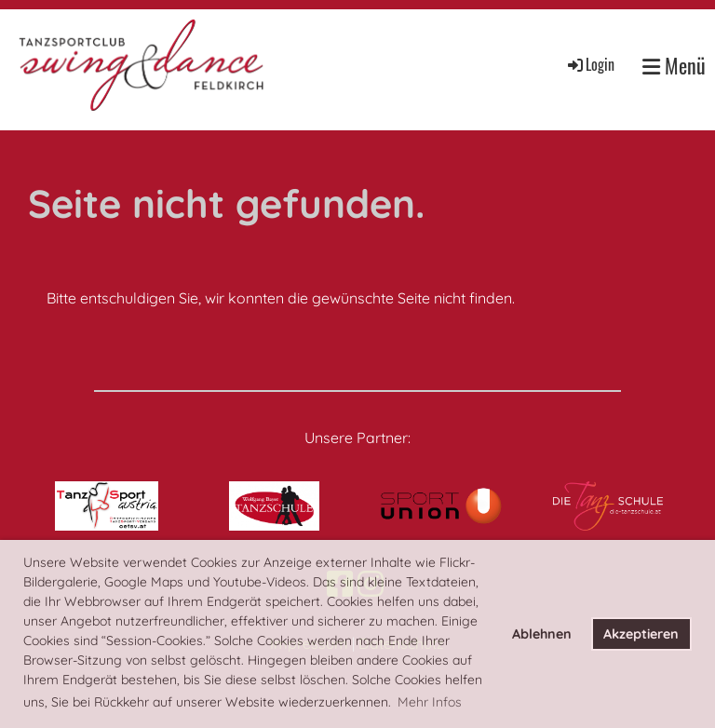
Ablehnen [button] (542, 634)
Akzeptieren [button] (641, 634)
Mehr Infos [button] (430, 702)
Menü (674, 66)
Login (590, 64)
